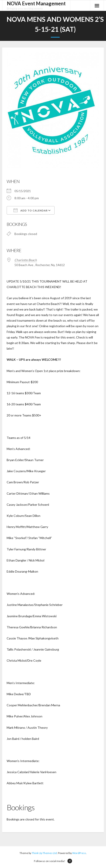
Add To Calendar (31, 210)
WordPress (79, 853)
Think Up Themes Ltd (44, 853)
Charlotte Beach (26, 260)
